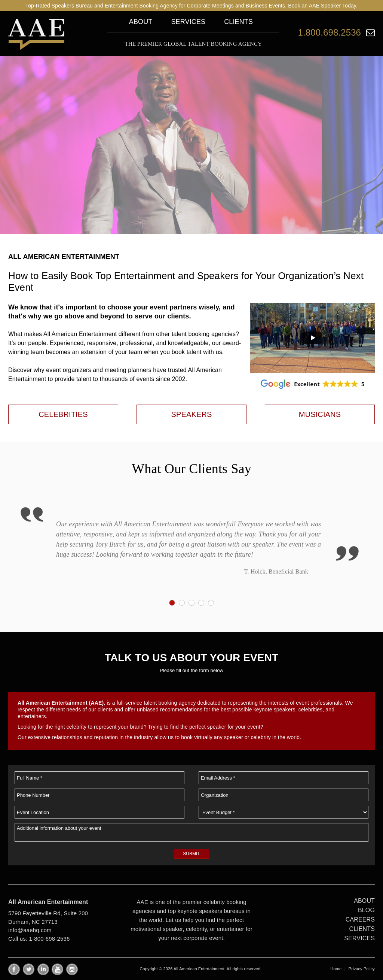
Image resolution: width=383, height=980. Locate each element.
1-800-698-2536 (50, 939)
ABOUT (364, 901)
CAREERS (360, 919)
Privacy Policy (362, 969)
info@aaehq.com (30, 930)
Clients (238, 22)
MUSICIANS (320, 414)
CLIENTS (362, 929)
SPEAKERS (192, 414)
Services (188, 22)
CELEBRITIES (63, 414)
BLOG (366, 910)
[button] (312, 338)
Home (336, 969)
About (141, 22)
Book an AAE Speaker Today (322, 6)
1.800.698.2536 (329, 32)
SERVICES (359, 938)
